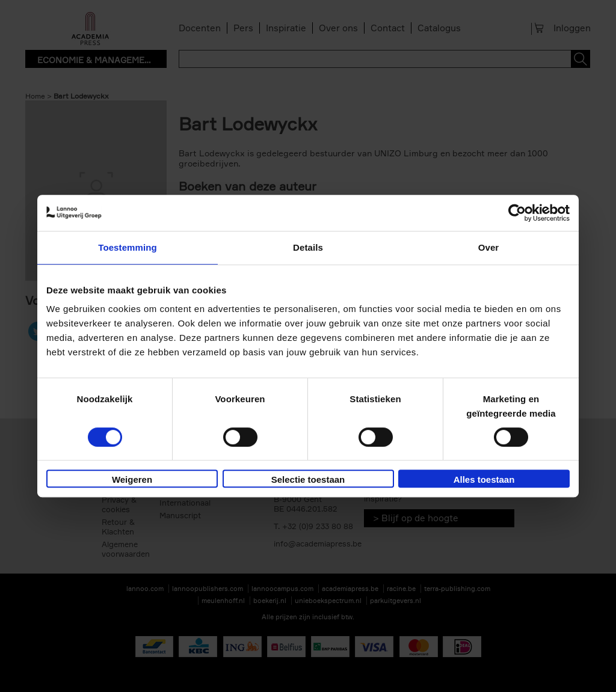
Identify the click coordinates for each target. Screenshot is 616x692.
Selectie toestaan (308, 479)
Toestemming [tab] (128, 247)
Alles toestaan (484, 479)
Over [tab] (489, 247)
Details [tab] (308, 247)
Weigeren (132, 479)
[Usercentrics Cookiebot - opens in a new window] (517, 213)
